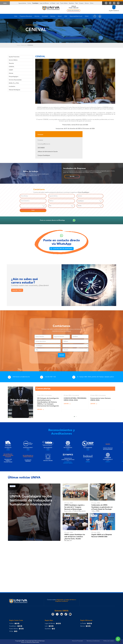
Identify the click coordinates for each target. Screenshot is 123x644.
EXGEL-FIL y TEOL (14, 83)
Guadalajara (35, 3)
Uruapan (81, 3)
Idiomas (11, 73)
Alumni (60, 16)
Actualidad (45, 16)
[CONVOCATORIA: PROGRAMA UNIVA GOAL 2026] (75, 402)
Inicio (16, 16)
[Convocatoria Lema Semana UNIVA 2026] (102, 402)
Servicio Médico (13, 60)
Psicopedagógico (14, 77)
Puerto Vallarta (64, 3)
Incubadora (12, 87)
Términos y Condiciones (93, 641)
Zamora (87, 3)
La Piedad (53, 3)
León (58, 3)
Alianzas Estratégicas (14, 90)
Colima (29, 3)
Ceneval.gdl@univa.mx (44, 144)
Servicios (53, 16)
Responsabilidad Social (76, 16)
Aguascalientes (22, 3)
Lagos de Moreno (44, 3)
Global (87, 16)
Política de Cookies (109, 641)
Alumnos (37, 16)
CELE (66, 16)
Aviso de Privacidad (77, 641)
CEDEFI (11, 70)
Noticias (14, 487)
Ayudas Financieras (14, 57)
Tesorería (11, 63)
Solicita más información (74, 11)
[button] (72, 176)
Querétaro (71, 3)
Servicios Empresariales (15, 80)
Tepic (77, 3)
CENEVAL (11, 67)
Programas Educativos (26, 16)
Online (92, 3)
